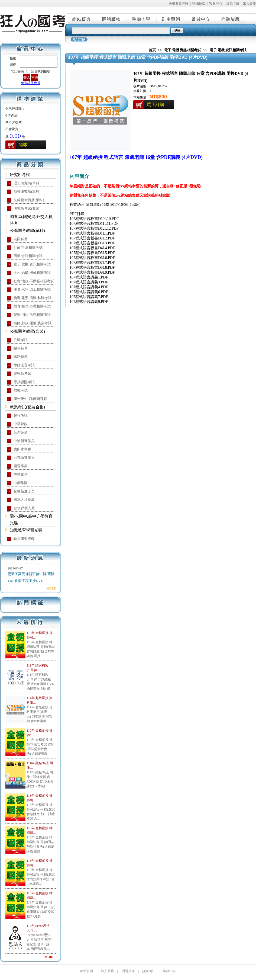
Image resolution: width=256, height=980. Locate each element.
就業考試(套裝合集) (27, 407)
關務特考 (21, 348)
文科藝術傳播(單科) (29, 200)
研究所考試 (20, 175)
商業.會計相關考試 (28, 256)
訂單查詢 (172, 18)
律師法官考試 (24, 365)
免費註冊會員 (31, 83)
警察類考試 (22, 374)
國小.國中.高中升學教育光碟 (31, 520)
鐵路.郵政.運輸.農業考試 (33, 323)
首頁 (152, 50)
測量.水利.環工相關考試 (32, 289)
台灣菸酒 (21, 432)
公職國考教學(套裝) (27, 331)
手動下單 (142, 18)
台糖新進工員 (24, 491)
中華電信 (21, 474)
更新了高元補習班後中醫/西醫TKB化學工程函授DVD (31, 577)
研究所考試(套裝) (27, 208)
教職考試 (21, 390)
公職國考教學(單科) (27, 230)
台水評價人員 (24, 508)
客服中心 (216, 4)
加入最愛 (249, 4)
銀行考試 (21, 416)
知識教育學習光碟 (26, 530)
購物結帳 (112, 18)
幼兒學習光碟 (24, 539)
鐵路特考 (21, 357)
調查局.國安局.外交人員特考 (31, 220)
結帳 (23, 145)
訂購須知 (149, 971)
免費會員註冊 (179, 4)
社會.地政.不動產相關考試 (34, 281)
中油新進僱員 (24, 441)
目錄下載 (233, 4)
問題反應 (231, 18)
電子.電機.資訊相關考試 (32, 264)
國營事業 (21, 466)
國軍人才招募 (24, 500)
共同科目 (21, 239)
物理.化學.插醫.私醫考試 (33, 298)
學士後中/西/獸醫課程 (30, 399)
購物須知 (199, 4)
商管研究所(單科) (27, 192)
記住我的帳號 (41, 71)
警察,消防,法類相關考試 (32, 315)
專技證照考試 (24, 382)
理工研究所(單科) (27, 183)
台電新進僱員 (24, 458)
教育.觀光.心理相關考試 (32, 306)
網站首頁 (82, 18)
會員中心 (202, 18)
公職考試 (21, 340)
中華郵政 (21, 424)
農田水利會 (22, 449)
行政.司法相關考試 (28, 247)
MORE (51, 588)
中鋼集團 (21, 483)
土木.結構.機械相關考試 (32, 273)
